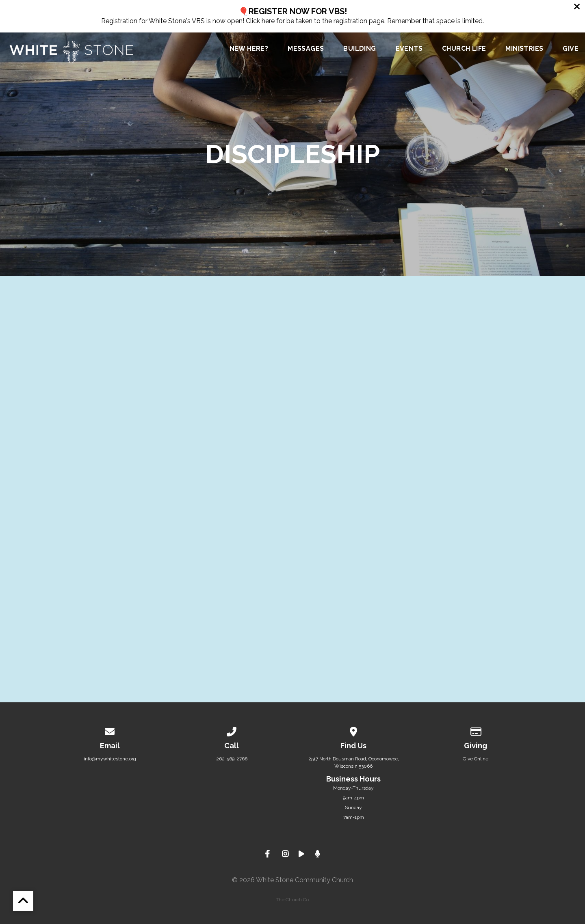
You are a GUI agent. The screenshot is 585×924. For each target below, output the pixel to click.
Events (409, 49)
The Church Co (292, 900)
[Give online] (475, 730)
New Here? (249, 49)
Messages (306, 49)
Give (571, 49)
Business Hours (353, 779)
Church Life (464, 49)
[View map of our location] (353, 730)
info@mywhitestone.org (110, 759)
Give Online (476, 759)
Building (360, 49)
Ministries (524, 49)
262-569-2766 (232, 759)
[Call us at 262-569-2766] (232, 730)
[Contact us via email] (110, 730)
